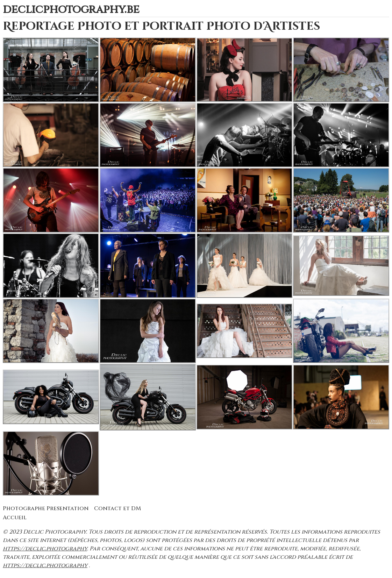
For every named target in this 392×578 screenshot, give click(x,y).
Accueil (15, 518)
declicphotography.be (71, 10)
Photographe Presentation (46, 508)
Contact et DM (117, 508)
